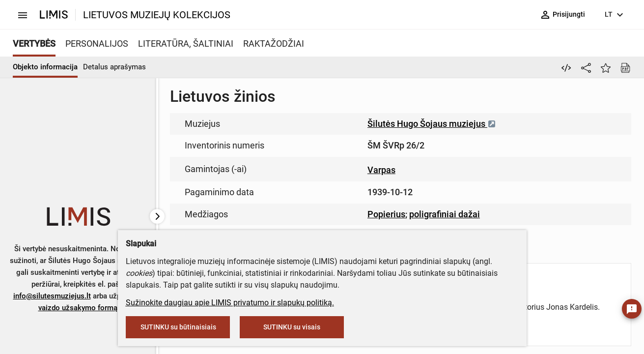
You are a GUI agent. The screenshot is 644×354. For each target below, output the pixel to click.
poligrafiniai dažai (445, 214)
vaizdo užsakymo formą (78, 308)
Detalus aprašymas (114, 67)
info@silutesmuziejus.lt (52, 296)
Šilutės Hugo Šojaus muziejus (432, 124)
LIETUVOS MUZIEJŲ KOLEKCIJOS (157, 15)
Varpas (381, 170)
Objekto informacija (45, 67)
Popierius (386, 214)
